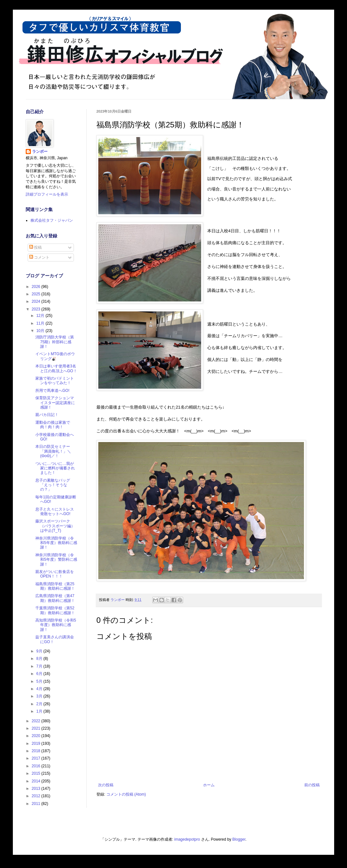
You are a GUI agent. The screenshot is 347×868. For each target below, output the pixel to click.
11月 (41, 323)
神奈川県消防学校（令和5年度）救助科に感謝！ (56, 543)
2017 (37, 758)
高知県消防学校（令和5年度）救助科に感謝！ (56, 625)
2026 (37, 287)
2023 (37, 309)
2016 (37, 766)
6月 (40, 674)
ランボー (40, 152)
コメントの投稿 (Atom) (126, 794)
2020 (37, 736)
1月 (40, 711)
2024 (37, 301)
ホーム (209, 785)
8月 (40, 659)
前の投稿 (312, 785)
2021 (37, 728)
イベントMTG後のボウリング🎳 (55, 356)
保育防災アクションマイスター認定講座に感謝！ (55, 403)
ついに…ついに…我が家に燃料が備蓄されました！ (55, 468)
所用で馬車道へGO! (52, 391)
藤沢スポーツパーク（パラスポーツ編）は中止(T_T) (55, 526)
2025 (37, 294)
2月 (40, 704)
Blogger (239, 839)
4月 (40, 689)
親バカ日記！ (47, 415)
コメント (39, 257)
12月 (41, 316)
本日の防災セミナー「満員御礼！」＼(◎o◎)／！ (53, 451)
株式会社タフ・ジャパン (52, 220)
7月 (40, 666)
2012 (37, 796)
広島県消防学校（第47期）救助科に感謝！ (55, 598)
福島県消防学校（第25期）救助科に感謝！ (55, 586)
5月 (40, 681)
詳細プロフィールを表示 (47, 194)
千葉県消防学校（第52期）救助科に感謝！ (55, 610)
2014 (37, 781)
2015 (37, 773)
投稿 (36, 247)
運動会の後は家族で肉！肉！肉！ (53, 425)
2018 (37, 751)
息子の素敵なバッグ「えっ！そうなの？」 (53, 485)
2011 (37, 804)
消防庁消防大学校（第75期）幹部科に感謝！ (55, 342)
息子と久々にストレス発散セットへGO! (55, 512)
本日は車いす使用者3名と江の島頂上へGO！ (56, 368)
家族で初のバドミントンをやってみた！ (55, 381)
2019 (37, 743)
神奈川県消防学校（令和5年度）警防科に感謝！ (56, 560)
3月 (40, 696)
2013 (37, 789)
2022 (37, 721)
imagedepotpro (187, 839)
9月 (40, 651)
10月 (41, 331)
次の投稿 (106, 785)
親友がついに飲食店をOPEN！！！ (55, 574)
